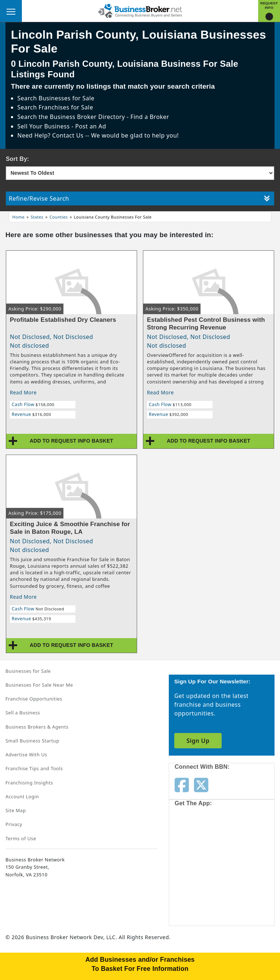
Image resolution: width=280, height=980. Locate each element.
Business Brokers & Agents (37, 727)
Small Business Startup (32, 741)
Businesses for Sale (67, 98)
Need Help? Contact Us (51, 135)
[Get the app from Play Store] (201, 895)
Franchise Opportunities (34, 699)
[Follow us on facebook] (182, 784)
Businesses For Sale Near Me (39, 685)
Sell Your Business (44, 126)
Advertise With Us (26, 755)
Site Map (16, 810)
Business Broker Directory (87, 117)
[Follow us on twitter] (201, 784)
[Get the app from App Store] (201, 839)
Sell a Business (23, 713)
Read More (23, 392)
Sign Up (198, 741)
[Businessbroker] (140, 10)
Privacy (14, 824)
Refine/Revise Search (139, 198)
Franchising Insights (29, 783)
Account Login (22, 796)
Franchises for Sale (66, 107)
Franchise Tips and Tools (34, 768)
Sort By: (17, 159)
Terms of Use (21, 838)
